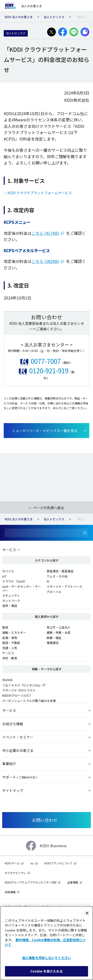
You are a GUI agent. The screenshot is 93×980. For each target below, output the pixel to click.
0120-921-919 (49, 370)
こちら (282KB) (45, 261)
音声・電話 (10, 606)
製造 (5, 627)
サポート (20, 777)
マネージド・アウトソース (64, 586)
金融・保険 (10, 638)
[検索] (85, 533)
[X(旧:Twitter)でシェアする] (51, 32)
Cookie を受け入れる (46, 971)
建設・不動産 (11, 643)
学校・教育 (10, 658)
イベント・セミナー (18, 737)
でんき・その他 (57, 576)
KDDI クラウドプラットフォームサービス (40, 193)
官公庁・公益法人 (59, 627)
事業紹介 (9, 764)
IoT (4, 576)
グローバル (54, 592)
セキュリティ (11, 595)
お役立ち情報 (13, 724)
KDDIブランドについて (59, 863)
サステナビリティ (15, 873)
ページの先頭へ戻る (49, 508)
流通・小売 (10, 648)
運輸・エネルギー (14, 632)
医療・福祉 (54, 638)
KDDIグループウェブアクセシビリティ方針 (31, 882)
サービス (9, 550)
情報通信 (53, 643)
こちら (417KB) (45, 233)
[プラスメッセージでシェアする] (85, 32)
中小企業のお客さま (18, 750)
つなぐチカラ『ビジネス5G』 (22, 685)
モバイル (8, 571)
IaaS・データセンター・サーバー (22, 588)
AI (48, 581)
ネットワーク (11, 601)
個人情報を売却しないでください (46, 958)
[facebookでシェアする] (63, 32)
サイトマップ (13, 790)
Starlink (7, 680)
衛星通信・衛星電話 (60, 571)
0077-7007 (46, 361)
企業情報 (73, 882)
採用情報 (10, 892)
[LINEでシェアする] (74, 32)
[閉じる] (87, 913)
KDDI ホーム (12, 863)
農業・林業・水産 (59, 632)
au (32, 863)
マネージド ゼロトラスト (19, 690)
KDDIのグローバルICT (17, 695)
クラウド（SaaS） (15, 581)
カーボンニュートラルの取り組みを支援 (29, 701)
